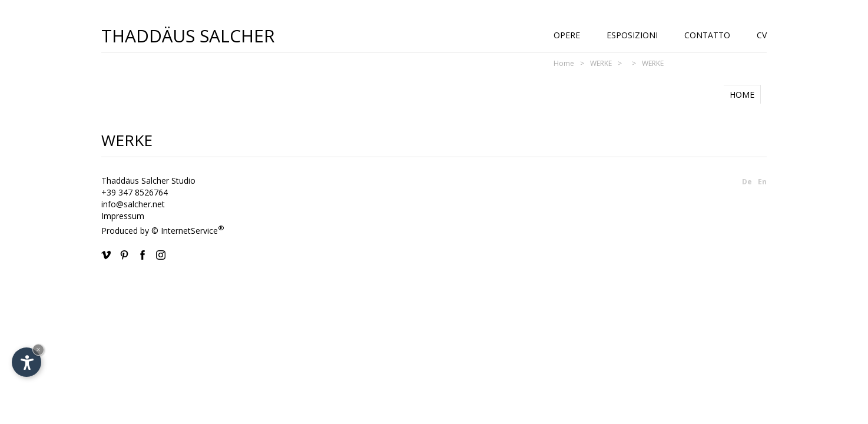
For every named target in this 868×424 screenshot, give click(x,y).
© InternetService (188, 231)
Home (564, 63)
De (747, 182)
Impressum (123, 216)
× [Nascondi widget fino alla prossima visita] (38, 350)
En (762, 182)
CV (762, 35)
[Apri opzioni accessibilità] (26, 362)
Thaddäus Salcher (188, 35)
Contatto (707, 35)
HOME (742, 95)
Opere (567, 35)
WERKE (601, 63)
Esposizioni (632, 35)
